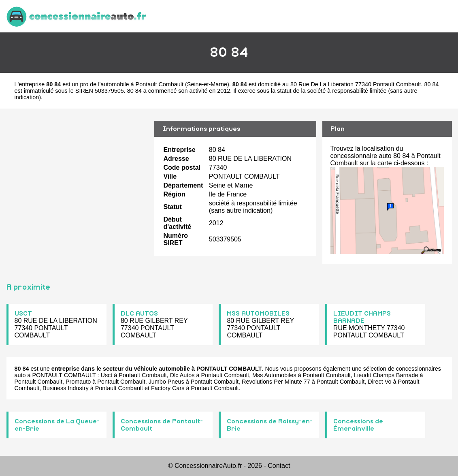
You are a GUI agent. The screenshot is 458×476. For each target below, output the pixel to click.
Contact (279, 466)
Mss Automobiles (274, 375)
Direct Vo (379, 382)
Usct (107, 375)
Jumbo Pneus (166, 382)
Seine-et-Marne (207, 84)
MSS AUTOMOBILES (258, 314)
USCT (23, 314)
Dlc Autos (182, 375)
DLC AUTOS (139, 314)
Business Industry (66, 388)
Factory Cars (168, 388)
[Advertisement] (77, 184)
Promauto (78, 382)
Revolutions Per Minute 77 (276, 382)
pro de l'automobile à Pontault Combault (132, 84)
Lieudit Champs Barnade (386, 375)
